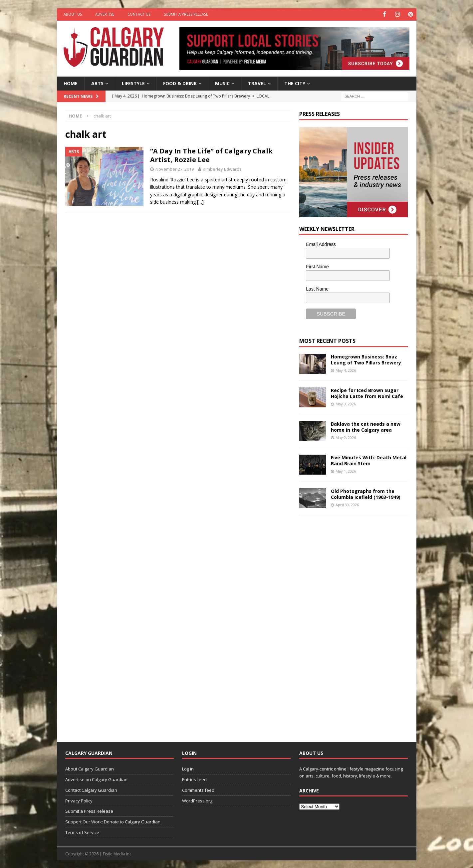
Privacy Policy (79, 800)
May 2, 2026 (346, 437)
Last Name (317, 288)
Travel (257, 83)
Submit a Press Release (186, 14)
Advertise (105, 14)
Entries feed (194, 779)
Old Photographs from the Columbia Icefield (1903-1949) (366, 493)
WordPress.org (197, 800)
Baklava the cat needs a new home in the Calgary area (366, 426)
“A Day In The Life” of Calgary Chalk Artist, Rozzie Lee (211, 155)
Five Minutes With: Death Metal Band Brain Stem (369, 460)
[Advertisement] (349, 623)
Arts (97, 83)
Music (222, 83)
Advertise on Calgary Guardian (96, 779)
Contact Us (139, 14)
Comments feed (198, 789)
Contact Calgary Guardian (91, 789)
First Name (317, 266)
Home (71, 83)
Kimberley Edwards (222, 169)
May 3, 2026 (346, 403)
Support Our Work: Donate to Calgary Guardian (113, 821)
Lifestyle (133, 83)
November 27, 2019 (175, 169)
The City (295, 83)
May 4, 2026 (346, 370)
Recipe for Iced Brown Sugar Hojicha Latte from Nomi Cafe (367, 393)
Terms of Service (82, 832)
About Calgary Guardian (90, 768)
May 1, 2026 (346, 470)
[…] (200, 202)
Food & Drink (180, 83)
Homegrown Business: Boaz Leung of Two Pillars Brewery (366, 359)
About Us (73, 14)
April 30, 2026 (347, 504)
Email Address (321, 244)
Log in (188, 768)
